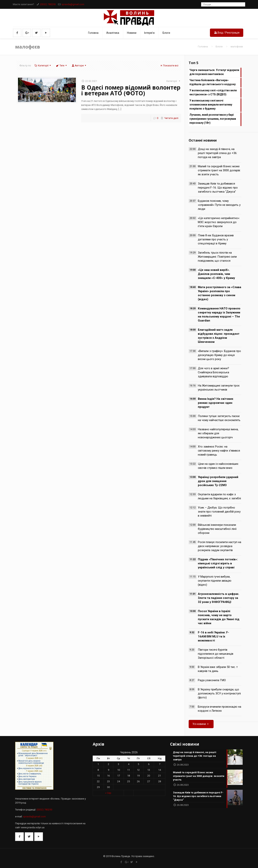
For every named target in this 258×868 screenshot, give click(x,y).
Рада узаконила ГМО (212, 680)
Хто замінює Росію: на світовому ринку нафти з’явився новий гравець (219, 451)
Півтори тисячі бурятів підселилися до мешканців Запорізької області (216, 654)
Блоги (219, 47)
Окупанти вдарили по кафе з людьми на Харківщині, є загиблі (219, 496)
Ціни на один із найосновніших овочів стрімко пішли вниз (218, 466)
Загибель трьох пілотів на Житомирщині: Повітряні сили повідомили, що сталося (217, 257)
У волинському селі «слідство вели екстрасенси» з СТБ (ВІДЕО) (213, 92)
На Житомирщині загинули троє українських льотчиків (219, 388)
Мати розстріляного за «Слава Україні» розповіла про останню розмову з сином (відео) (220, 293)
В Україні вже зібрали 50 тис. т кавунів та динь (218, 669)
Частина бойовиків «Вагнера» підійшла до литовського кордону (213, 82)
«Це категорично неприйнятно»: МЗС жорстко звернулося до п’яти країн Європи (219, 222)
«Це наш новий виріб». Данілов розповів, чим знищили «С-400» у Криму (216, 274)
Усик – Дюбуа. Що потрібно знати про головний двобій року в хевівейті (219, 512)
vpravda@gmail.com (73, 4)
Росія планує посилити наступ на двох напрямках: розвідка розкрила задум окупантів (220, 546)
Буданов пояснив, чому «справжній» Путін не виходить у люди (219, 205)
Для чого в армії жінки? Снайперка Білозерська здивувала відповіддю (213, 372)
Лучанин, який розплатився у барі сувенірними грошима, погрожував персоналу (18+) (213, 119)
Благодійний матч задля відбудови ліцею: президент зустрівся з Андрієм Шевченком (219, 336)
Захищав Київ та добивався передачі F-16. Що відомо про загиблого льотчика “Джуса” (218, 188)
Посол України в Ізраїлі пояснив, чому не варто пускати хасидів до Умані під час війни (219, 617)
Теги (61, 66)
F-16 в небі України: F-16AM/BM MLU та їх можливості (213, 636)
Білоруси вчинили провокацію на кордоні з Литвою (220, 709)
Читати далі (171, 118)
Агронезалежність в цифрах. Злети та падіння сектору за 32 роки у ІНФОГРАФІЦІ (219, 598)
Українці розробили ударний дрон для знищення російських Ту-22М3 (218, 481)
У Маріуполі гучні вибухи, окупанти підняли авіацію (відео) (215, 581)
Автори (79, 66)
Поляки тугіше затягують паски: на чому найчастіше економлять (219, 418)
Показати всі (169, 66)
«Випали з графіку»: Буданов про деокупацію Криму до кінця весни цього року (219, 355)
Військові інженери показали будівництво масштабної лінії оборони (217, 529)
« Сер (108, 793)
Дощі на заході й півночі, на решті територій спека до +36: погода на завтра (217, 153)
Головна (203, 47)
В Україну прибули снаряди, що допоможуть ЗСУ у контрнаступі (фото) (219, 693)
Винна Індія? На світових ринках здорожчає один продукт (216, 403)
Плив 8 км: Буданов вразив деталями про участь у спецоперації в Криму (216, 239)
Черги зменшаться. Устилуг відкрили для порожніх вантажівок (214, 72)
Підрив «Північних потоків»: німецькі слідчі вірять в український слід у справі (218, 563)
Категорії (43, 66)
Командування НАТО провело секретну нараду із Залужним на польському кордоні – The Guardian (219, 314)
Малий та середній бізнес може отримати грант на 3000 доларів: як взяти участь (219, 170)
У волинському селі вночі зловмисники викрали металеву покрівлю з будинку (211, 105)
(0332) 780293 (48, 4)
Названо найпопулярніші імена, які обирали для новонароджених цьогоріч (218, 433)
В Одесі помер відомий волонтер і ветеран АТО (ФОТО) (131, 90)
